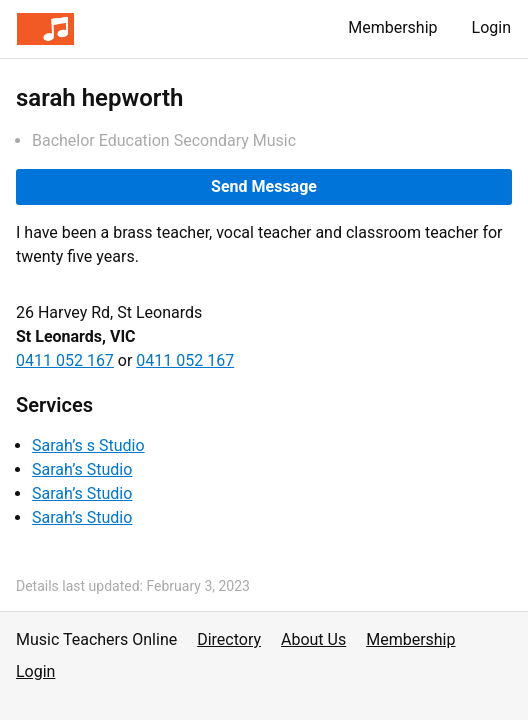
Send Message (264, 186)
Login (491, 27)
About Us (313, 639)
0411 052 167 (65, 360)
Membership (392, 27)
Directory (229, 639)
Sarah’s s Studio (88, 445)
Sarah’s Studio (82, 469)
